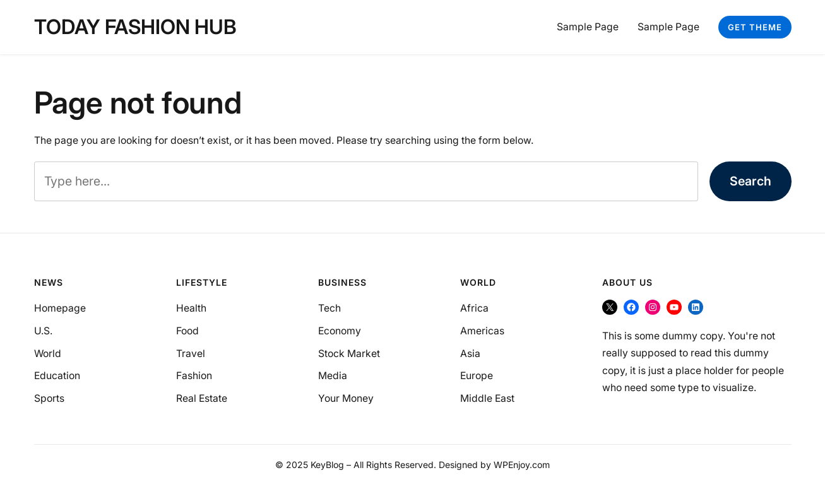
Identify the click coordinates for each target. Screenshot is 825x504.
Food (187, 331)
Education (57, 376)
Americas (482, 331)
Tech (329, 308)
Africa (474, 308)
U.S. (43, 331)
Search (751, 181)
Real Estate (202, 398)
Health (191, 308)
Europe (477, 376)
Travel (191, 354)
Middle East (487, 398)
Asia (470, 354)
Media (333, 376)
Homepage (60, 308)
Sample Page (588, 27)
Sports (49, 398)
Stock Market (349, 354)
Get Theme (755, 27)
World (48, 354)
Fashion (194, 376)
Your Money (346, 398)
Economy (340, 331)
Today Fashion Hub (135, 27)
